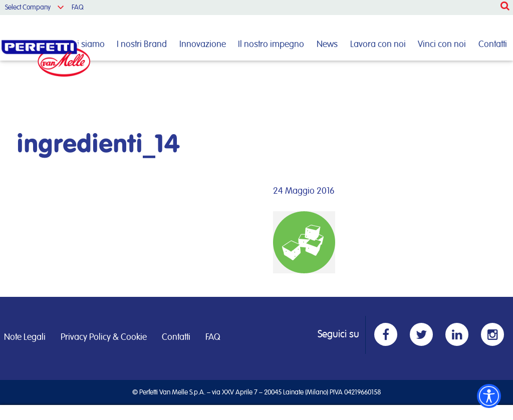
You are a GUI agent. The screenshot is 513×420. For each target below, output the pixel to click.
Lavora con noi (378, 45)
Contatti (493, 45)
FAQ (78, 8)
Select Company (28, 8)
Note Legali (25, 337)
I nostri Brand (142, 45)
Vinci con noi (442, 45)
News (327, 45)
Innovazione (203, 45)
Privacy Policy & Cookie (104, 337)
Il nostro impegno (271, 45)
